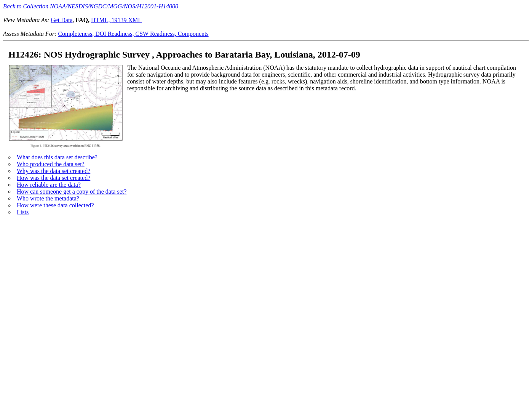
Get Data (62, 20)
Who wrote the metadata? (48, 198)
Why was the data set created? (54, 171)
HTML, (101, 20)
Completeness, (77, 34)
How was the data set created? (54, 178)
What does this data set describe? (57, 157)
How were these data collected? (55, 205)
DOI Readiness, (115, 34)
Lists (23, 212)
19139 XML (126, 20)
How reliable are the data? (49, 185)
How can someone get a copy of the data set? (72, 192)
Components (193, 34)
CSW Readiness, (157, 34)
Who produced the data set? (51, 164)
